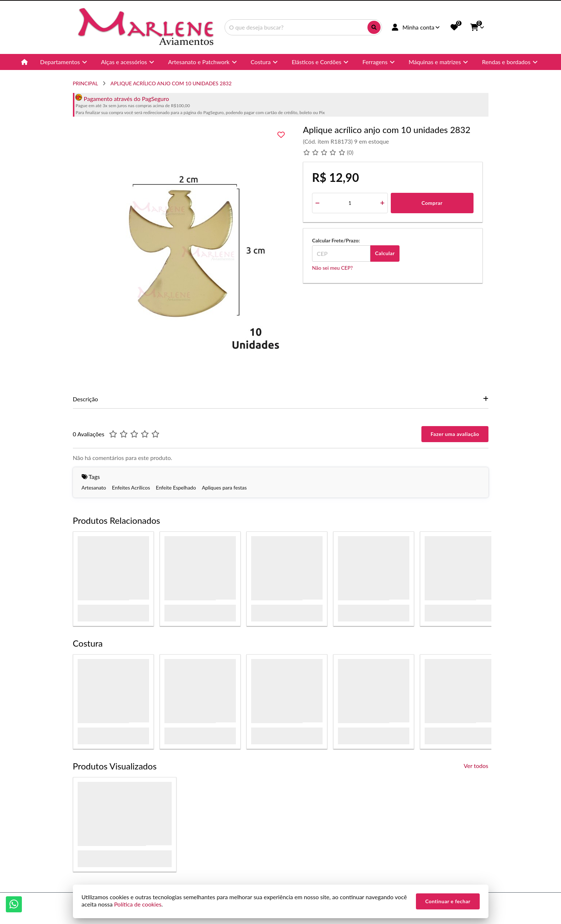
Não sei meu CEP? (332, 268)
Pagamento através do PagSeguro (122, 99)
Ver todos (476, 766)
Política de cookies (138, 904)
